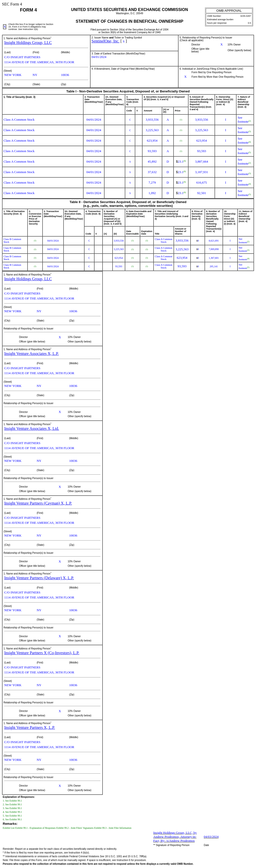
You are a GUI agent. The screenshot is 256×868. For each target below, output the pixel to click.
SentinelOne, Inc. (105, 41)
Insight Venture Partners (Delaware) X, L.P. (39, 578)
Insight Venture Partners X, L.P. (30, 727)
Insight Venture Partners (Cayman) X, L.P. (38, 503)
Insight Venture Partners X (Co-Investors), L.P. (42, 653)
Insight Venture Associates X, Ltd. (32, 429)
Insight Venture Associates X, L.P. (31, 354)
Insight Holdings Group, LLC (28, 43)
